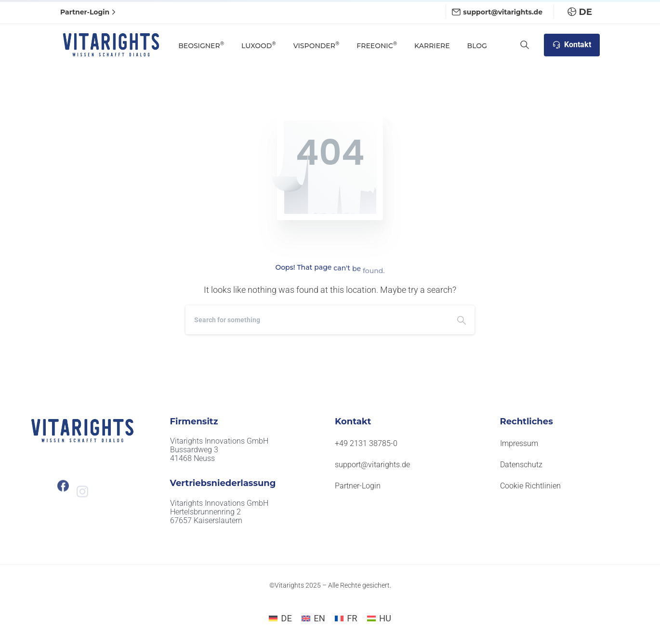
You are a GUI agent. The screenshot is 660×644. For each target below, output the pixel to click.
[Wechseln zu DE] (280, 618)
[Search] (317, 320)
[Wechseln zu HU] (379, 618)
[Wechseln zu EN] (313, 618)
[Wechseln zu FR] (346, 618)
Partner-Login (89, 12)
